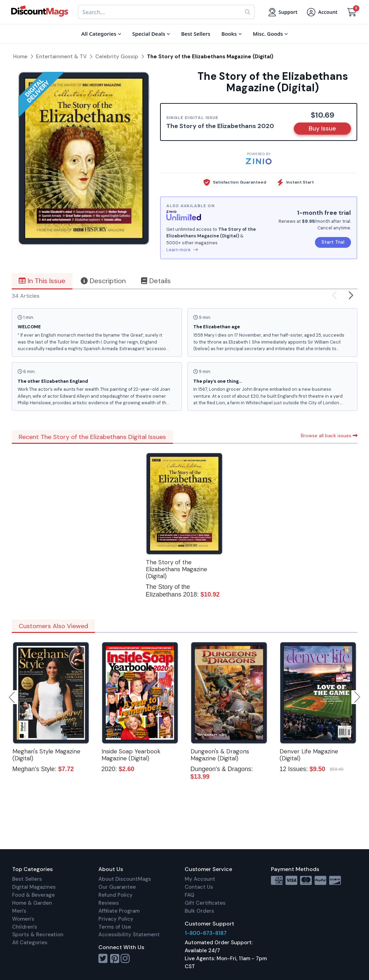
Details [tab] (156, 281)
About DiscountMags (125, 879)
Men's (19, 911)
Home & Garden (32, 903)
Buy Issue (322, 128)
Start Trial (333, 242)
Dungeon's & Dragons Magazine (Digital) (220, 755)
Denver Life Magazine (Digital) (309, 755)
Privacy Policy (116, 919)
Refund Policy (116, 895)
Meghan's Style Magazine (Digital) (46, 755)
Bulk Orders (199, 911)
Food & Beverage (33, 895)
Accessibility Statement (129, 935)
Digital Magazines (34, 887)
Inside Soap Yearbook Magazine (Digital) (131, 755)
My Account (200, 879)
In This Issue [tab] (42, 281)
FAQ (190, 895)
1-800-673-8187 (206, 933)
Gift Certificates (205, 903)
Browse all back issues (329, 436)
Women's (23, 919)
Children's (25, 927)
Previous (12, 697)
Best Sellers (27, 879)
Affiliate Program (119, 911)
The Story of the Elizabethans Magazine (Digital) (177, 569)
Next (357, 697)
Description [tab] (103, 281)
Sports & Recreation (38, 935)
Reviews (109, 903)
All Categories (30, 943)
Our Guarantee (117, 887)
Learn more (182, 250)
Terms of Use (115, 927)
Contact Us (199, 887)
